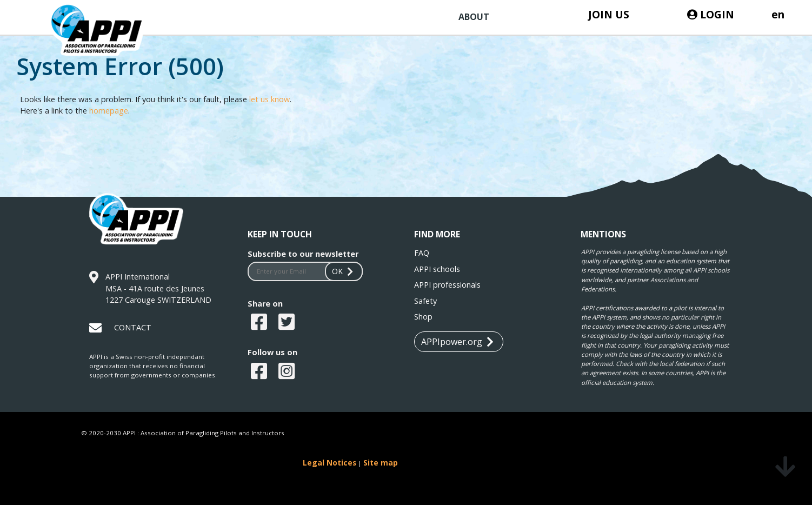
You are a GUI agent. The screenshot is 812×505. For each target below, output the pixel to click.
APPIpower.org (457, 342)
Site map (381, 463)
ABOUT (474, 17)
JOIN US (609, 14)
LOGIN (711, 14)
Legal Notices (330, 463)
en (778, 14)
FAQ (422, 253)
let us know (269, 99)
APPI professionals (447, 285)
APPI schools (437, 269)
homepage (109, 111)
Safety (425, 301)
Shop (423, 317)
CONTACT (133, 327)
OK (344, 271)
